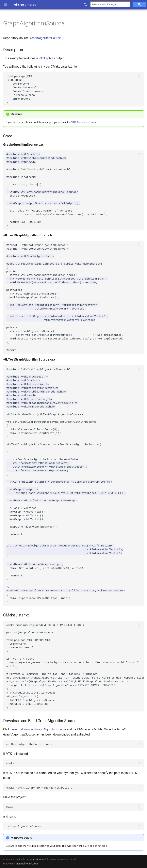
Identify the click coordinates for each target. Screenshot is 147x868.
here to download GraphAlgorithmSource (38, 729)
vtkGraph (45, 58)
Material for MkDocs (27, 864)
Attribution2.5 (41, 859)
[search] (110, 4)
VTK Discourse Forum (84, 122)
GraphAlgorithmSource (45, 38)
